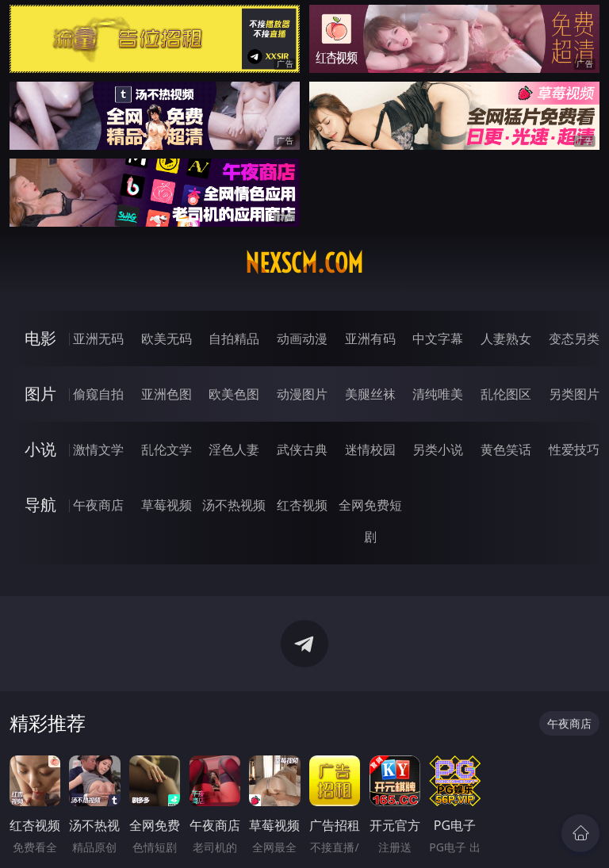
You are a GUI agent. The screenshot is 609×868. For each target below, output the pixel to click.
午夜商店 (98, 505)
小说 (40, 449)
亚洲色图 (167, 394)
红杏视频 (302, 505)
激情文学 (98, 449)
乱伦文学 (167, 449)
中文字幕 (438, 338)
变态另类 (574, 338)
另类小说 (438, 449)
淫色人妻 (234, 449)
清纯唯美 (438, 394)
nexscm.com (304, 263)
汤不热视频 (234, 505)
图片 (40, 394)
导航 (40, 505)
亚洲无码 (98, 338)
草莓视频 (167, 505)
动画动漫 (302, 338)
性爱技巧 (574, 449)
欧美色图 (234, 394)
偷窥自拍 (98, 394)
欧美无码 (167, 338)
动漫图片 (302, 394)
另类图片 (574, 394)
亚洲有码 (370, 338)
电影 (40, 338)
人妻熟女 (506, 338)
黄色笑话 (506, 449)
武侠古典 (302, 449)
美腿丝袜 (370, 394)
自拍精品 (234, 338)
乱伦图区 (506, 394)
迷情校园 (370, 449)
